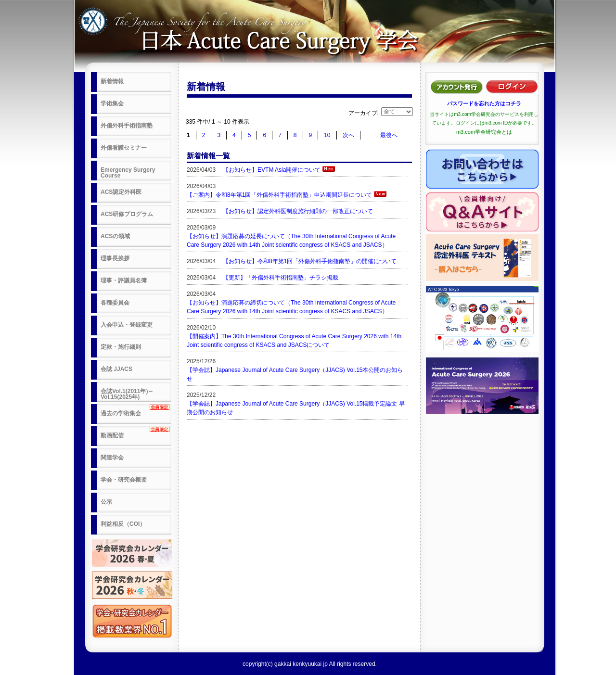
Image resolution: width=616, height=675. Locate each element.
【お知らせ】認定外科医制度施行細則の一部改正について (298, 211)
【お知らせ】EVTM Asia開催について (272, 170)
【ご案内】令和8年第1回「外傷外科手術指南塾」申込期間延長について (279, 195)
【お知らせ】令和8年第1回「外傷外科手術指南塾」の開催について (310, 261)
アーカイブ (363, 113)
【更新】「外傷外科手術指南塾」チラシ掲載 (281, 278)
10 (327, 135)
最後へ (389, 135)
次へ (348, 135)
